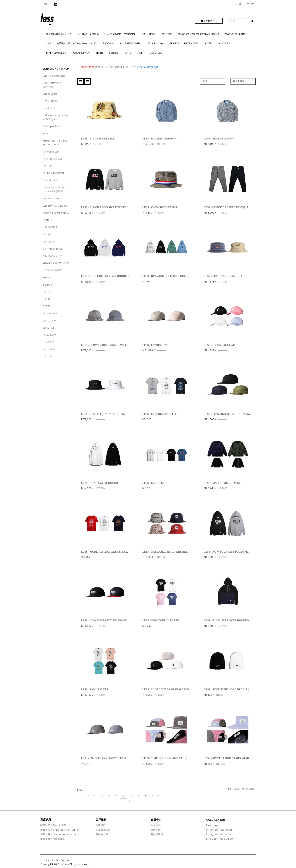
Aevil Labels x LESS (53, 159)
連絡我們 (101, 825)
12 (102, 796)
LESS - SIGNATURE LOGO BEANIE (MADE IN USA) (235, 690)
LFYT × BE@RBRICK (56, 53)
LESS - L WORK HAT (155, 345)
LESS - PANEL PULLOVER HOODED (226, 621)
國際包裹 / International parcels (60, 834)
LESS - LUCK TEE (153, 483)
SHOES (46, 306)
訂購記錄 (156, 830)
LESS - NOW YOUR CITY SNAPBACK (104, 621)
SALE (49, 43)
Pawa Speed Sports (235, 34)
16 (131, 796)
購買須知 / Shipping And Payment (60, 830)
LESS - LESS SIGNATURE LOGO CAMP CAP (231, 414)
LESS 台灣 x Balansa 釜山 (56, 206)
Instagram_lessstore (219, 834)
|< (83, 796)
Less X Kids (166, 34)
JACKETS (208, 43)
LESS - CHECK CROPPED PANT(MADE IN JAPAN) (235, 207)
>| (131, 801)
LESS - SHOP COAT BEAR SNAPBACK (166, 690)
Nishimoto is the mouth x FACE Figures (198, 34)
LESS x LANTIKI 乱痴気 (88, 34)
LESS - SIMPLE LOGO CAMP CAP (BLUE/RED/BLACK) (238, 758)
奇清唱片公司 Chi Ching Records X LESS (77, 43)
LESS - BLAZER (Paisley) (219, 139)
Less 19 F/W (49, 349)
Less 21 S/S (49, 328)
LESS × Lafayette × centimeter (120, 34)
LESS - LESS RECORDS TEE (160, 414)
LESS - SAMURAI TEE (95, 690)
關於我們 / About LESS (53, 825)
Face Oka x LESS (51, 152)
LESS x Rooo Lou (155, 43)
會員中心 (156, 825)
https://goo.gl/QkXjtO (145, 67)
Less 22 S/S (224, 43)
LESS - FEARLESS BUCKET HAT (224, 276)
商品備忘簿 (102, 834)
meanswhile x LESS (53, 256)
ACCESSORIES (50, 313)
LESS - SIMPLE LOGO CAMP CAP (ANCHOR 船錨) (112, 758)
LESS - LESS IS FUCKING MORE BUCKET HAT (110, 414)
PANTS (127, 53)
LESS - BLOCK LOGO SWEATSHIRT (103, 207)
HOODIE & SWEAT (81, 53)
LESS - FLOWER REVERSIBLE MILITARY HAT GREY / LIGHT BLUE (124, 345)
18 (145, 796)
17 (138, 796)
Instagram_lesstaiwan (219, 830)
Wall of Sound (50, 94)
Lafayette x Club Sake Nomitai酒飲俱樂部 (54, 189)
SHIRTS (100, 53)
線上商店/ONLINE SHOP (59, 34)
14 (116, 796)
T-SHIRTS (114, 53)
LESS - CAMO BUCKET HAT (160, 207)
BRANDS (174, 43)
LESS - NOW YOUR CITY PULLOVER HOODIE (232, 552)
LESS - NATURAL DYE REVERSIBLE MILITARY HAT (175, 552)
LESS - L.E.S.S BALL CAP (219, 345)
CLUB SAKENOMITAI (131, 43)
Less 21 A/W (49, 321)
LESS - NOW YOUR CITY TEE (161, 621)
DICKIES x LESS (50, 180)
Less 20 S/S (49, 342)
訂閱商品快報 (103, 830)
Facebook (212, 825)
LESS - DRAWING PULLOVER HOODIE (167, 276)
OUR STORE (156, 53)
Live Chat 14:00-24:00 (219, 839)
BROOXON (109, 43)
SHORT (140, 53)
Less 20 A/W (49, 335)
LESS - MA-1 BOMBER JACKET (223, 483)
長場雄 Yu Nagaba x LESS (56, 213)
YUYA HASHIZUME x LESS (56, 263)
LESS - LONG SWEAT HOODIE (100, 483)
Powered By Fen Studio (55, 860)
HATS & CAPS (191, 43)
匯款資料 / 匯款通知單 (53, 839)
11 (95, 796)
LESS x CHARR (148, 34)
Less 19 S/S (49, 357)
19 (152, 796)
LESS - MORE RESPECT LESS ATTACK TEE (108, 552)
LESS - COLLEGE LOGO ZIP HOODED (105, 276)
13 (109, 796)
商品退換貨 (157, 834)
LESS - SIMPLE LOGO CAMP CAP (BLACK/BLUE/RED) (176, 758)
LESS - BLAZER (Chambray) (159, 139)
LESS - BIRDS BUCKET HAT (98, 139)
